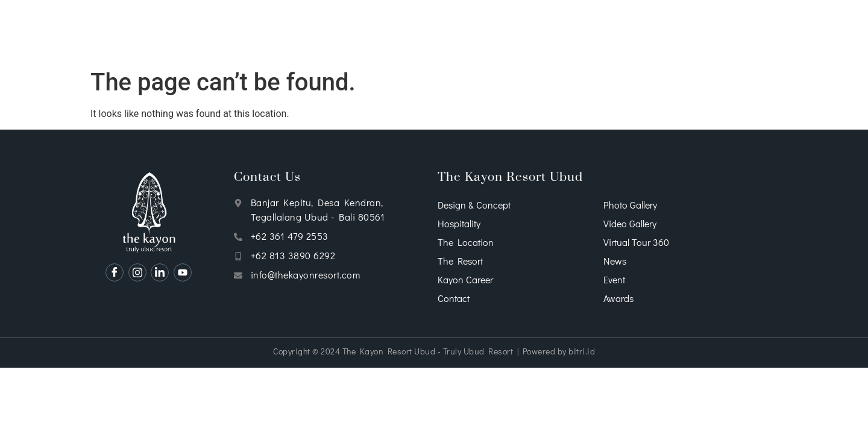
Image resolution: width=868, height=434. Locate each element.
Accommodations (315, 32)
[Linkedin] (160, 272)
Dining (387, 32)
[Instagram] (137, 272)
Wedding (569, 32)
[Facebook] (115, 272)
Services (238, 32)
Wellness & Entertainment (479, 32)
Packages (619, 32)
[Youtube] (183, 272)
